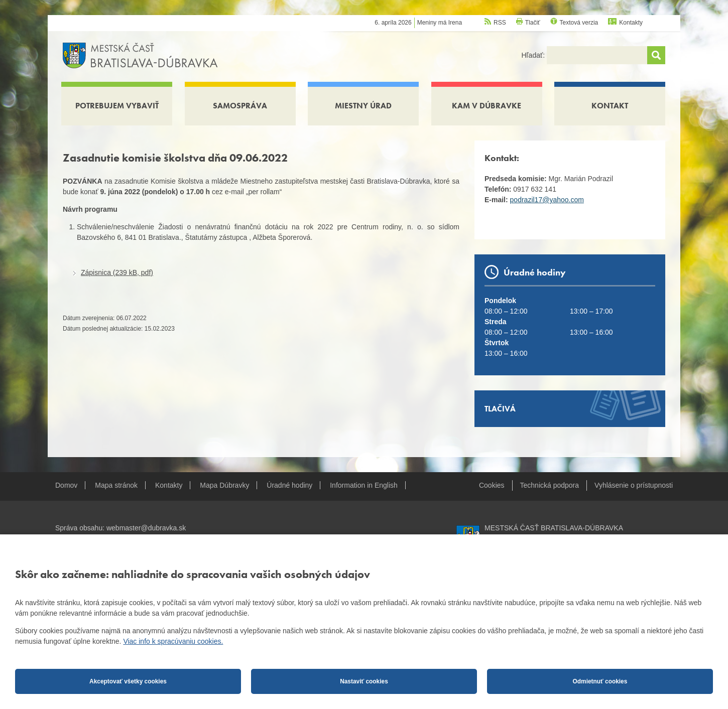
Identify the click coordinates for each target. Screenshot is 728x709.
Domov (66, 485)
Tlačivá (500, 409)
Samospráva (240, 106)
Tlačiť (533, 23)
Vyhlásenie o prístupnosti (634, 485)
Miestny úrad (363, 106)
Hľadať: (534, 55)
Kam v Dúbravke (487, 106)
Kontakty (631, 23)
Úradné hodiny (289, 485)
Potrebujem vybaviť (117, 106)
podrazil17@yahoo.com (547, 200)
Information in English (364, 485)
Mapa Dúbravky (224, 485)
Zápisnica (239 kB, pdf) (117, 272)
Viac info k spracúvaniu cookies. (173, 641)
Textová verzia (579, 23)
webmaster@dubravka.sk (146, 528)
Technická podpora (550, 485)
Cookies (492, 485)
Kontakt (610, 106)
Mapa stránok (116, 485)
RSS (500, 23)
